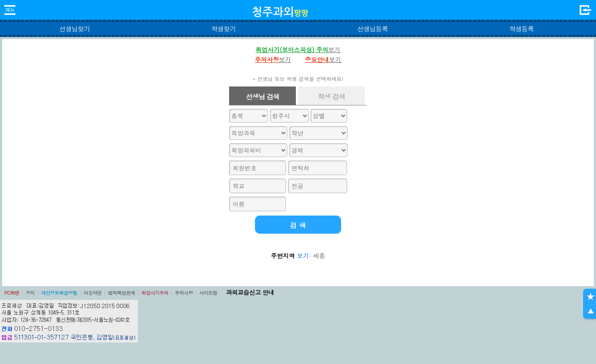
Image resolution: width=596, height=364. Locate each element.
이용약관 (93, 293)
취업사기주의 (155, 293)
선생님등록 (372, 29)
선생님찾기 (74, 29)
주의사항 (184, 293)
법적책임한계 (122, 293)
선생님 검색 (263, 97)
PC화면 (12, 293)
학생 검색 (331, 97)
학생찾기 (224, 29)
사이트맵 (208, 293)
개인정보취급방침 (59, 293)
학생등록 (522, 29)
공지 (30, 293)
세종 (319, 256)
